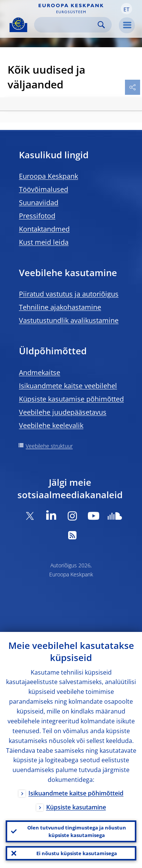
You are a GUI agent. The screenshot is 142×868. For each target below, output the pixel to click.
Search (101, 25)
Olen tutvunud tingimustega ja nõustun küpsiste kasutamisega (77, 831)
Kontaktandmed (44, 229)
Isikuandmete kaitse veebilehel (68, 386)
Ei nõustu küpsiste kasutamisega (77, 853)
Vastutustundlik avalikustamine (69, 320)
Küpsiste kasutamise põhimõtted (71, 399)
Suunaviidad (39, 202)
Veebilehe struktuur (49, 446)
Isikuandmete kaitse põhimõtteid (76, 793)
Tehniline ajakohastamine (60, 307)
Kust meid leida (44, 242)
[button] (126, 9)
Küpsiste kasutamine (76, 807)
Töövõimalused (44, 189)
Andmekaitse (40, 372)
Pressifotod (37, 216)
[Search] (67, 25)
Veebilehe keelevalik (51, 425)
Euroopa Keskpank (48, 176)
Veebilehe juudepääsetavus (63, 412)
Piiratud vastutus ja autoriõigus (69, 294)
